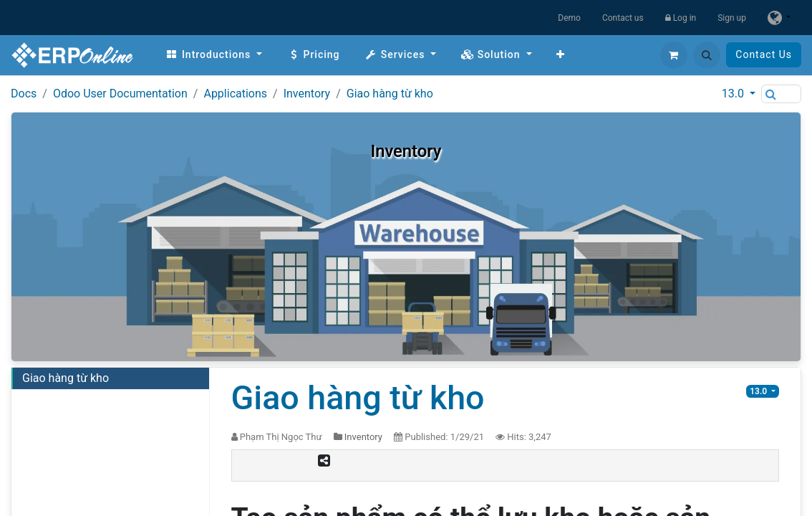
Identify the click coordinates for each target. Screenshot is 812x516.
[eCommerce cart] (674, 55)
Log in (681, 18)
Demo (569, 18)
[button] (707, 55)
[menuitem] (214, 55)
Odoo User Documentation (120, 94)
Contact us (623, 18)
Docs (24, 94)
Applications (235, 94)
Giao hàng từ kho (390, 94)
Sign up (732, 18)
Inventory (307, 94)
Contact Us (764, 54)
